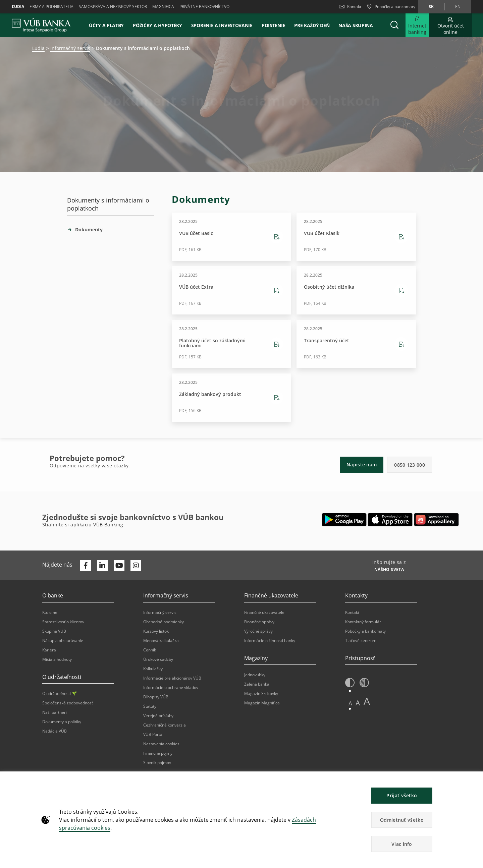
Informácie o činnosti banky (270, 641)
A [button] (350, 703)
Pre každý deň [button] (312, 25)
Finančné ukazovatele (264, 612)
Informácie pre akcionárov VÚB (172, 678)
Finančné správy (259, 622)
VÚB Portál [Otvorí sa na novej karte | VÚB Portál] (153, 734)
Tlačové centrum (361, 641)
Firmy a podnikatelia (51, 7)
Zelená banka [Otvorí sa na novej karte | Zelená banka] (257, 684)
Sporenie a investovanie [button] (222, 25)
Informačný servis (70, 48)
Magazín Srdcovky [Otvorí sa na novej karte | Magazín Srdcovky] (261, 693)
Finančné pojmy (158, 753)
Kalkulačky (153, 669)
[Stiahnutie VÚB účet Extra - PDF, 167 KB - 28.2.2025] (231, 290)
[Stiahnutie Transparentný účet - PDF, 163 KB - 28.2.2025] (356, 344)
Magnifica (163, 7)
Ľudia (18, 7)
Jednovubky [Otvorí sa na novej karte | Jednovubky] (255, 675)
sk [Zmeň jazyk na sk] (431, 7)
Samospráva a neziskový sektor (113, 7)
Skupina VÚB (54, 631)
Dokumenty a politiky (62, 722)
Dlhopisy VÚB (156, 697)
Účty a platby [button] (106, 25)
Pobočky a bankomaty (365, 631)
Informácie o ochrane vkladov (171, 687)
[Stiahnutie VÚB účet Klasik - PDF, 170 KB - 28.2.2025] (356, 237)
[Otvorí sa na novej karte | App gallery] (436, 520)
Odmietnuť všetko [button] (402, 820)
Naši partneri (55, 712)
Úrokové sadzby (158, 659)
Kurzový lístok (156, 631)
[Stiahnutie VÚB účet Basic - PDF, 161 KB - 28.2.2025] (231, 237)
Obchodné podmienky (164, 622)
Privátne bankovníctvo (204, 7)
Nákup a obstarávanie (63, 641)
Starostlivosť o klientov (63, 622)
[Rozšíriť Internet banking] (417, 25)
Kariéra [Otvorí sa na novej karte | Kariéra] (49, 650)
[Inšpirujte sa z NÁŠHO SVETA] (387, 570)
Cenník (150, 650)
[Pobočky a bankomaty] (391, 7)
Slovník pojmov (157, 763)
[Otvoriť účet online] (450, 25)
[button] (394, 25)
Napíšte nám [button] (362, 465)
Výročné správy (258, 631)
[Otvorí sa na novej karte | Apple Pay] (390, 520)
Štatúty (150, 706)
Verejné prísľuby (158, 716)
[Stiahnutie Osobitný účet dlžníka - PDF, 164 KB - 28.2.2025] (356, 290)
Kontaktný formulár (363, 622)
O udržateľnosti (59, 693)
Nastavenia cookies (161, 744)
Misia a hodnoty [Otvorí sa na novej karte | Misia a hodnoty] (57, 659)
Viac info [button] (402, 844)
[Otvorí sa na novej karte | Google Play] (344, 520)
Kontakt (350, 7)
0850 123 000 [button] (410, 465)
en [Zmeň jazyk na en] (458, 7)
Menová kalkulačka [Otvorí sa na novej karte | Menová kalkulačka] (161, 641)
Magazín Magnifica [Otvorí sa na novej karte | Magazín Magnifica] (262, 703)
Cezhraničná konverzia (165, 725)
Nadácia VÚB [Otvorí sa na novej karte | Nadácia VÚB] (55, 731)
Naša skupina (356, 25)
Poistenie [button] (273, 25)
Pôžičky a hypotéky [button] (157, 25)
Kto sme (50, 612)
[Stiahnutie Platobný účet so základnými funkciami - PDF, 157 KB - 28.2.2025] (231, 344)
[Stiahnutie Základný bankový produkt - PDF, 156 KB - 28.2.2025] (231, 398)
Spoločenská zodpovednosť (68, 703)
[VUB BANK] (41, 25)
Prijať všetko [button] (402, 795)
